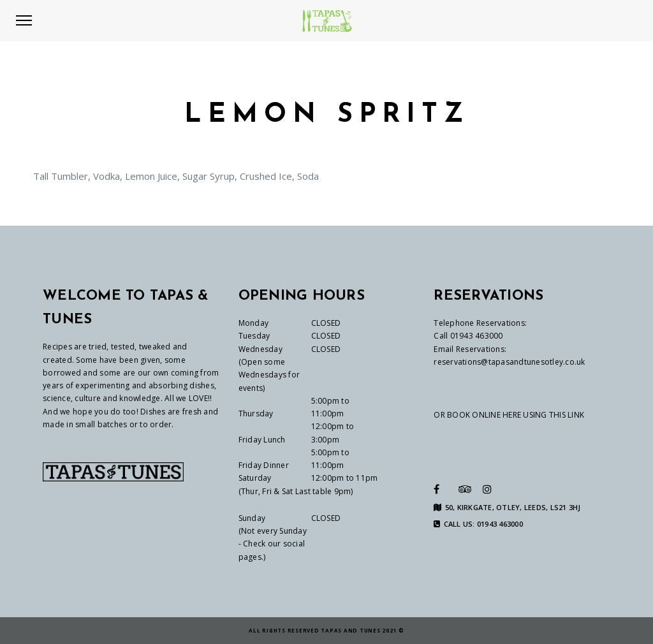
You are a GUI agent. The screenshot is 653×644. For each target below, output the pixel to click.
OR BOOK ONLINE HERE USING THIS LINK (509, 415)
